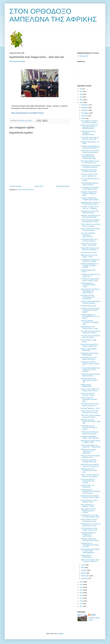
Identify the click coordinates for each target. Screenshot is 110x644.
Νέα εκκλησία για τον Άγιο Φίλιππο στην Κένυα (89, 358)
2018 (81, 587)
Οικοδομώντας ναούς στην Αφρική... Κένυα (89, 256)
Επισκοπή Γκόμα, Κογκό (88, 306)
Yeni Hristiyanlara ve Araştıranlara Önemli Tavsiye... (88, 285)
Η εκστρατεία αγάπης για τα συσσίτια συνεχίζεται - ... (89, 240)
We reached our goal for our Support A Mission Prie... (89, 345)
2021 (81, 102)
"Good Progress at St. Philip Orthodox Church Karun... (90, 412)
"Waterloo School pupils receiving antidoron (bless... (90, 540)
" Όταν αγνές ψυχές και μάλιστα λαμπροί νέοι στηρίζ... (91, 416)
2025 (81, 92)
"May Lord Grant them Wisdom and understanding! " (90, 230)
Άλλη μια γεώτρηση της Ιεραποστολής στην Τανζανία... (88, 481)
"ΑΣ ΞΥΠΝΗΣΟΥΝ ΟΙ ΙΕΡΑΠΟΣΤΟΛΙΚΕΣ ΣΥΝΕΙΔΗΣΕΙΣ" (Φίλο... (89, 157)
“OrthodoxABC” (84, 56)
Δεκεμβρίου (85, 105)
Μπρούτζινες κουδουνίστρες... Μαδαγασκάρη (90, 354)
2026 (81, 89)
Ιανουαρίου (85, 578)
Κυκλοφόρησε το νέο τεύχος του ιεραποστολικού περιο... (91, 525)
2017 (81, 590)
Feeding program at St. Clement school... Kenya (89, 328)
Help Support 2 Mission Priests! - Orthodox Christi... (91, 442)
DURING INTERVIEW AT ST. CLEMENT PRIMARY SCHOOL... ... (90, 266)
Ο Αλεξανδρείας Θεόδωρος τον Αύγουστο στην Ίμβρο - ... (90, 260)
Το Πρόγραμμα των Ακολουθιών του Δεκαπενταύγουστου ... (91, 166)
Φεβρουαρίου (85, 576)
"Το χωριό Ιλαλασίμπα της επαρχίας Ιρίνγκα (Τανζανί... (90, 199)
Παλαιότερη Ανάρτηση (63, 186)
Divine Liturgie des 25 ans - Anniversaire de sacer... (89, 520)
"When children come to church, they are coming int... (91, 225)
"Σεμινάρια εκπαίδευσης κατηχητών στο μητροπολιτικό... (88, 534)
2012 (81, 604)
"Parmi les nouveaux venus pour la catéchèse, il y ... (89, 175)
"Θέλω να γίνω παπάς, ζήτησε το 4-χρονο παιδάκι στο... (90, 561)
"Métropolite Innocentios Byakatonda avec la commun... (88, 511)
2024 (81, 94)
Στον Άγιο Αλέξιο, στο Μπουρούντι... (87, 486)
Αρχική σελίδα (39, 186)
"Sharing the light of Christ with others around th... (90, 375)
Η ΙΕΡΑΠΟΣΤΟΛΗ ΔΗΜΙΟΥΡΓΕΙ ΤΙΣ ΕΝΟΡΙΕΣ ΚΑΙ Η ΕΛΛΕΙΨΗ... (90, 492)
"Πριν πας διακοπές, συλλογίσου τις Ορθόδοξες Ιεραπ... (90, 322)
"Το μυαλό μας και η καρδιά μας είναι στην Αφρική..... (91, 336)
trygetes (93, 615)
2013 (81, 601)
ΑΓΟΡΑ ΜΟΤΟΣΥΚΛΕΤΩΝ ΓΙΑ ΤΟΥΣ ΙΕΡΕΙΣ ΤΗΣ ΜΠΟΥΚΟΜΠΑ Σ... (90, 291)
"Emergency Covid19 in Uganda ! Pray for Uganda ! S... (90, 364)
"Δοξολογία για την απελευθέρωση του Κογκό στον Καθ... (90, 545)
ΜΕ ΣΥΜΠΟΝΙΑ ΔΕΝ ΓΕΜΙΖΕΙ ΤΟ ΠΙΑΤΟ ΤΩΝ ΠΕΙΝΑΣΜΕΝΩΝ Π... (90, 551)
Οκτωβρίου (85, 110)
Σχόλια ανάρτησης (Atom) (26, 190)
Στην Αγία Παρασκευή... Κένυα (90, 408)
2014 (81, 598)
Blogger (61, 634)
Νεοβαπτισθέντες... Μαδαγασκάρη (87, 556)
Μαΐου (83, 568)
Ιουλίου (84, 118)
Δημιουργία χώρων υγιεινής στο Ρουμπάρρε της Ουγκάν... (91, 203)
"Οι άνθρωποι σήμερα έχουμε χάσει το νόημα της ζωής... (90, 280)
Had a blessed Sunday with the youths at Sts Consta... (90, 332)
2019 (81, 585)
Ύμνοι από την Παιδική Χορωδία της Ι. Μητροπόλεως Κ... (88, 235)
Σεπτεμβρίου (85, 113)
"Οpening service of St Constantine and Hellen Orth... (89, 471)
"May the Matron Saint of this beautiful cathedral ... (90, 212)
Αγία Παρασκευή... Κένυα (89, 252)
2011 (81, 606)
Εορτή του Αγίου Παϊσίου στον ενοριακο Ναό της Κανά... (90, 390)
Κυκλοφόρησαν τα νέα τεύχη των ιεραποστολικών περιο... (90, 516)
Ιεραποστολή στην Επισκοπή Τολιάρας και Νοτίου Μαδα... (90, 497)
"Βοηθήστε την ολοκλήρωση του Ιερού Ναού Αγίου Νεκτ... (91, 216)
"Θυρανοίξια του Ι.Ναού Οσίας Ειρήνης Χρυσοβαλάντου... (90, 151)
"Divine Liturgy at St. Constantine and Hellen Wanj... (89, 400)
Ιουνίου (84, 565)
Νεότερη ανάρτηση (16, 186)
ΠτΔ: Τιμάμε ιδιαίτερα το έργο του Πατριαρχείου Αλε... (90, 162)
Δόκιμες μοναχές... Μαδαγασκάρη (87, 385)
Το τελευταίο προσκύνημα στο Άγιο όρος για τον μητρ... (90, 138)
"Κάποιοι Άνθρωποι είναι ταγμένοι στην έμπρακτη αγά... (89, 380)
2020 (81, 582)
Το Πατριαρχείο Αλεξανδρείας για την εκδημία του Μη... (90, 188)
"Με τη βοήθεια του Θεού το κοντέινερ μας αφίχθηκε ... (90, 122)
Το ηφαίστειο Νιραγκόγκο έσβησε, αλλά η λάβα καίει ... (91, 437)
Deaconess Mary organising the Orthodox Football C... (91, 302)
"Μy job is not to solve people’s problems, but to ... (90, 457)
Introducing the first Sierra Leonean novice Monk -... (90, 171)
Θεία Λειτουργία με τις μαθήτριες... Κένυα (87, 506)
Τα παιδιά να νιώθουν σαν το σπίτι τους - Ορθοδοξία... (90, 208)
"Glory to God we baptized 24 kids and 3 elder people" (90, 476)
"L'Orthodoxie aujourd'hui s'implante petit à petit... (89, 461)
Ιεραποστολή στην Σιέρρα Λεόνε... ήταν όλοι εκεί (89, 244)
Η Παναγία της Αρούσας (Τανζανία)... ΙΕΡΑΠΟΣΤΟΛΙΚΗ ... (88, 133)
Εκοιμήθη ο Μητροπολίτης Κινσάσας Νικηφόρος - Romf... (89, 194)
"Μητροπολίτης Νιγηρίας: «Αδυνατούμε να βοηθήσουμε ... (88, 451)
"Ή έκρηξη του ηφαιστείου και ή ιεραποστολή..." (90, 275)
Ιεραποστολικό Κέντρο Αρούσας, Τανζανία (88, 394)
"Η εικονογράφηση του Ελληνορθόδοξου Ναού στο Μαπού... (90, 316)
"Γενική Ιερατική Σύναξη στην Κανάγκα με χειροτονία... (90, 433)
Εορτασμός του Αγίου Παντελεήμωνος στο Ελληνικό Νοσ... (88, 297)
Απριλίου (84, 570)
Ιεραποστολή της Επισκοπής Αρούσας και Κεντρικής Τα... (90, 465)
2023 (81, 97)
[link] (17, 61)
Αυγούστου (85, 116)
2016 (81, 593)
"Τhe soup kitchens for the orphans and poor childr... (90, 529)
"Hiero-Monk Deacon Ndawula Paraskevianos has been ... (90, 221)
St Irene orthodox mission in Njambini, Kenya (89, 501)
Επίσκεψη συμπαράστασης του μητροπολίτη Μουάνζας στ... (90, 147)
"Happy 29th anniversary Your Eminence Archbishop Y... (90, 249)
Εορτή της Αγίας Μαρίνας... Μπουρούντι (89, 350)
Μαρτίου (84, 573)
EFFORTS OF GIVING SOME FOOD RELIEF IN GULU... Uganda (90, 310)
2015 (81, 596)
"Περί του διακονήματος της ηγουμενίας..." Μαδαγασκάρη (91, 446)
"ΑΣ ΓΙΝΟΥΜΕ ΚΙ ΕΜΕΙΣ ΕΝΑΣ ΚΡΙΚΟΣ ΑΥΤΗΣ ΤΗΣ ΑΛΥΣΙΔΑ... (91, 370)
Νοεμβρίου (85, 108)
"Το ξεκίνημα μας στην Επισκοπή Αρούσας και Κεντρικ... (89, 428)
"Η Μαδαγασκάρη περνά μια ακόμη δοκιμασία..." (90, 184)
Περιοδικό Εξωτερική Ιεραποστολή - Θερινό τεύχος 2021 (91, 422)
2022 (81, 100)
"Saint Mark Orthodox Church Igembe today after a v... (90, 405)
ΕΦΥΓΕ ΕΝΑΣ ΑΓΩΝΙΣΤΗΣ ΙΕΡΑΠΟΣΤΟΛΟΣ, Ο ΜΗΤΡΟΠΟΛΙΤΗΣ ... (89, 127)
